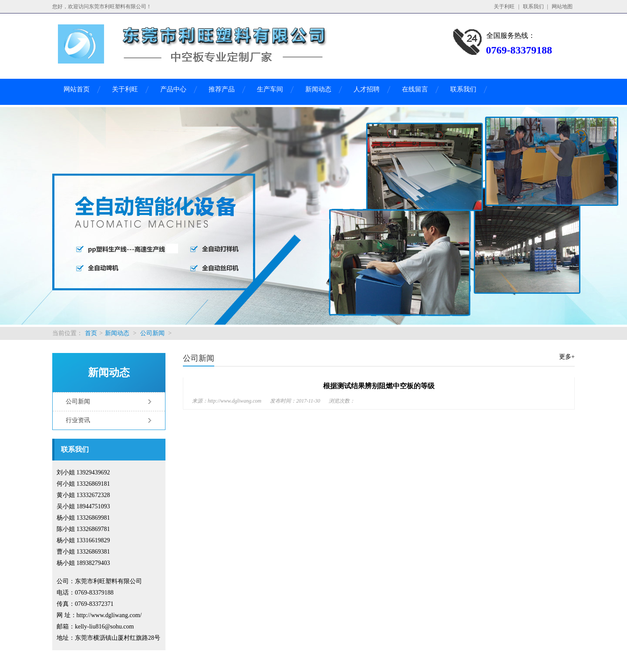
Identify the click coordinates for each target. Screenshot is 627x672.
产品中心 (173, 89)
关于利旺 (504, 7)
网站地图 (562, 7)
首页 (91, 333)
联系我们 (533, 7)
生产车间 (270, 89)
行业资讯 (78, 420)
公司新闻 (152, 333)
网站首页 (77, 89)
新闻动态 (318, 89)
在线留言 (415, 89)
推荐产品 (222, 89)
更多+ (567, 357)
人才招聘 (367, 89)
